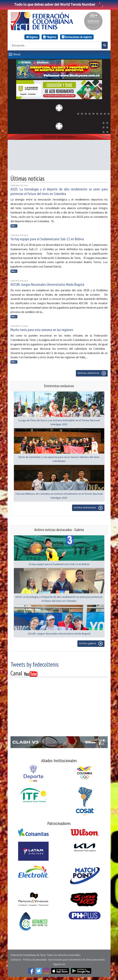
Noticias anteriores (92, 373)
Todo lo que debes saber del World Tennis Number (59, 4)
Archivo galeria (91, 644)
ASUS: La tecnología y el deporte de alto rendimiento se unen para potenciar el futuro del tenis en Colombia (59, 191)
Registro (50, 37)
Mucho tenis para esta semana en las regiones (42, 330)
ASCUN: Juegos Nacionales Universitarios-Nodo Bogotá (47, 284)
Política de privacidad (35, 959)
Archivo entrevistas (88, 508)
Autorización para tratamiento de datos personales (77, 959)
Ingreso (32, 37)
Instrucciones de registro (77, 37)
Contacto (16, 959)
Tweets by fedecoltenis (35, 664)
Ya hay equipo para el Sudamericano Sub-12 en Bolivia (47, 239)
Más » (14, 226)
